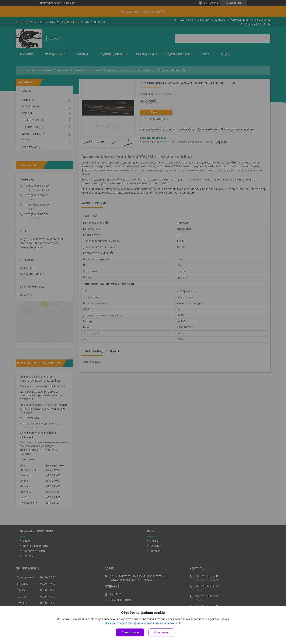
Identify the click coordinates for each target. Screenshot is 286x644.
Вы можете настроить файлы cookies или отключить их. (142, 623)
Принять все (130, 632)
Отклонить (161, 632)
